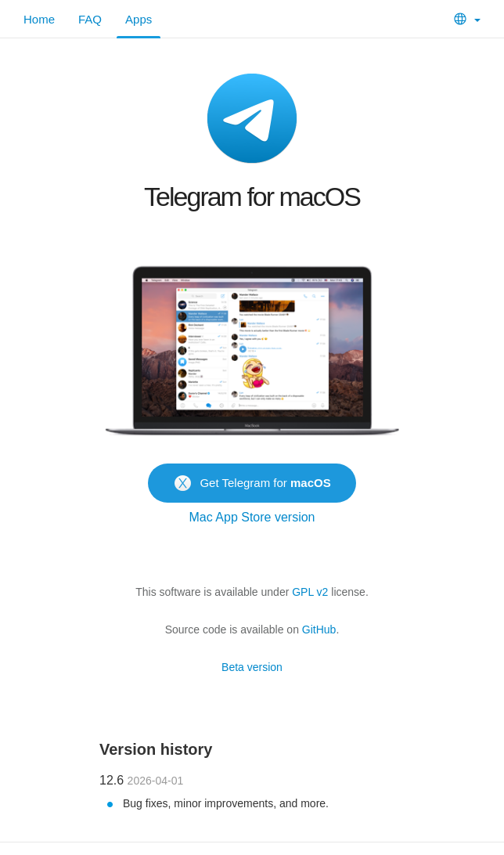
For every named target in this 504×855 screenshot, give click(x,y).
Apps (139, 19)
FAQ (90, 19)
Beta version (252, 667)
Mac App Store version (252, 517)
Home (39, 19)
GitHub (319, 630)
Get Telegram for (252, 482)
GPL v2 (310, 592)
